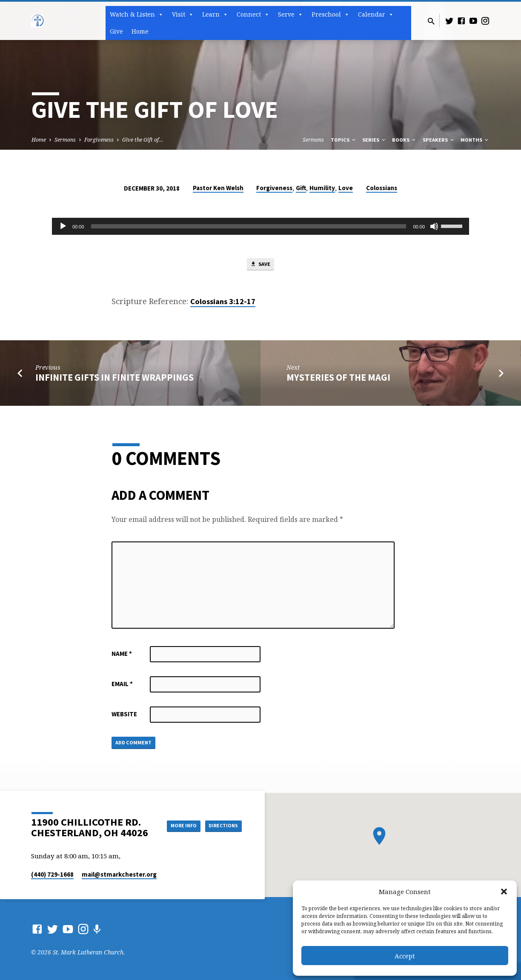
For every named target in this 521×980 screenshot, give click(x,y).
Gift (301, 188)
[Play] (63, 226)
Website (124, 716)
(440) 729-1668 (52, 874)
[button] (504, 892)
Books (404, 140)
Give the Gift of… (143, 140)
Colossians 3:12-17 (223, 304)
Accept (405, 956)
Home (140, 31)
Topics (344, 140)
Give (116, 31)
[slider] (249, 226)
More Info (220, 817)
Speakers (439, 140)
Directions (220, 834)
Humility (322, 188)
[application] (260, 226)
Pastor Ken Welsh (218, 188)
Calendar (376, 14)
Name (122, 656)
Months (475, 140)
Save (260, 266)
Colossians (382, 188)
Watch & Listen (137, 14)
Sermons (65, 140)
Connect (253, 14)
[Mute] (434, 226)
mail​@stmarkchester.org (119, 874)
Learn (215, 14)
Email (122, 686)
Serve (291, 14)
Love (346, 188)
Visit (183, 14)
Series (374, 140)
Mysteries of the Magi (338, 380)
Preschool (331, 14)
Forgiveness (99, 140)
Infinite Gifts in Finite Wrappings (115, 380)
